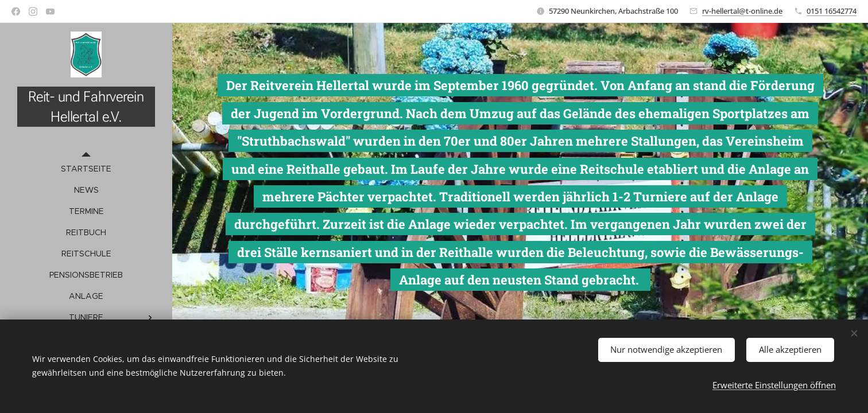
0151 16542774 (832, 11)
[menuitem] (86, 169)
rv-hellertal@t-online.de (742, 11)
